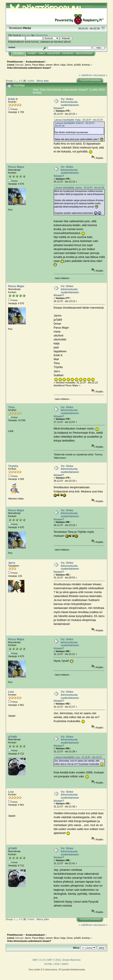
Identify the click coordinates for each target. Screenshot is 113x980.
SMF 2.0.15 (39, 960)
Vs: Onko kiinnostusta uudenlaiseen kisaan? (66, 104)
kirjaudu (26, 35)
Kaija (63, 65)
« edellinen (85, 75)
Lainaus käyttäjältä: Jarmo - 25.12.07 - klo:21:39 (79, 188)
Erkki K (13, 99)
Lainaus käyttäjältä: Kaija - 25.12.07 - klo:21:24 (78, 120)
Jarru (12, 563)
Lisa (11, 692)
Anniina (85, 65)
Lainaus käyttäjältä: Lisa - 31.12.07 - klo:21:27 (78, 757)
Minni (56, 65)
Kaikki (31, 81)
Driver (70, 65)
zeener (49, 65)
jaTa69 (77, 65)
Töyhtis (13, 466)
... (18, 81)
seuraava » (100, 75)
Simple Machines (71, 960)
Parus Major (38, 65)
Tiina (11, 407)
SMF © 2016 (54, 960)
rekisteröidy (41, 35)
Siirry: (76, 948)
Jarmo (28, 65)
